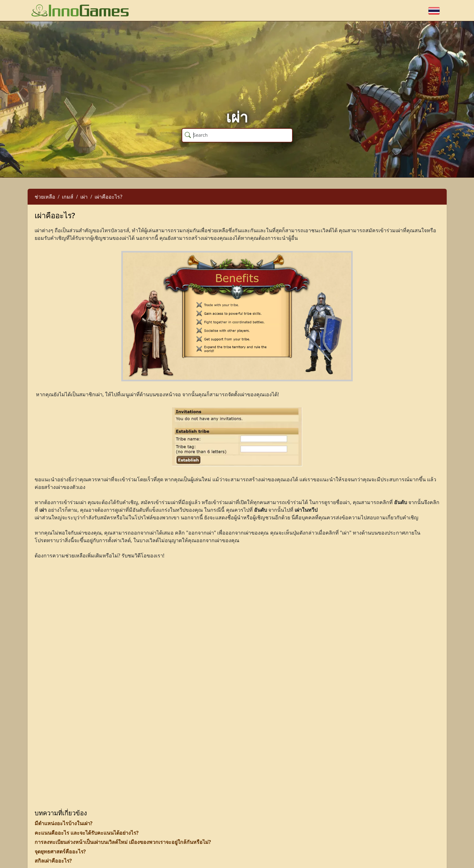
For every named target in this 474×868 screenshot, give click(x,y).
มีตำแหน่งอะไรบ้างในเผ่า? (64, 823)
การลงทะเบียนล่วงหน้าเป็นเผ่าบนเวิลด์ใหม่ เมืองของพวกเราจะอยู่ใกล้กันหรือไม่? (123, 842)
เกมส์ (68, 197)
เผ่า (84, 197)
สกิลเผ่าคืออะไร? (53, 861)
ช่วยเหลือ (45, 197)
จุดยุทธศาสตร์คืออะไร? (60, 852)
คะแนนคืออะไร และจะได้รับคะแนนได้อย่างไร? (87, 833)
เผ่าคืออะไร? (108, 197)
